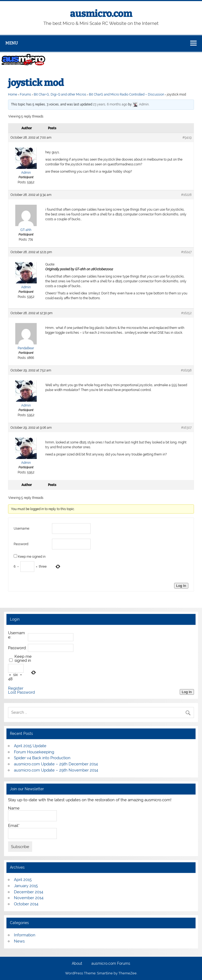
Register (16, 688)
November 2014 (29, 898)
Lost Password (21, 692)
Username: (22, 529)
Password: (21, 544)
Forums (25, 94)
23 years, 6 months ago (110, 104)
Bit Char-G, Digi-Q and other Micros (60, 94)
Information (25, 935)
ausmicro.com (101, 14)
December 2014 (29, 892)
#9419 (187, 138)
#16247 (186, 252)
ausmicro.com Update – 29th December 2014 (56, 764)
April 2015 (23, 880)
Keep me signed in (32, 557)
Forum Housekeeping (34, 752)
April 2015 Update (30, 746)
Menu (12, 43)
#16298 (186, 370)
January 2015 (26, 886)
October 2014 (26, 904)
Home (13, 94)
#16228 (186, 195)
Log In (181, 586)
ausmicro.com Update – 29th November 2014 (56, 770)
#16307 (186, 428)
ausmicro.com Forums (111, 964)
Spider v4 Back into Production (42, 758)
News (19, 941)
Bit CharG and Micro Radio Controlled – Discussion (127, 94)
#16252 (186, 313)
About (77, 964)
